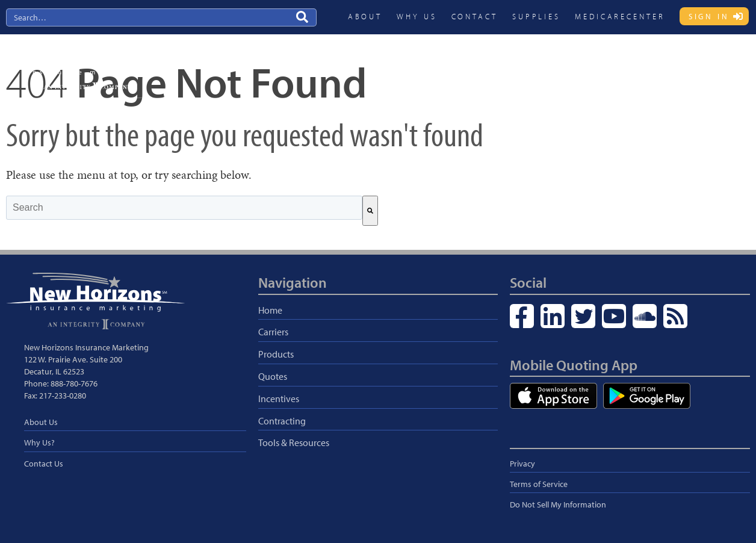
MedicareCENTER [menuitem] (620, 16)
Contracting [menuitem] (637, 64)
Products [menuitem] (478, 64)
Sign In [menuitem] (709, 16)
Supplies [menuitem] (536, 16)
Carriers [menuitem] (429, 64)
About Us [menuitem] (41, 422)
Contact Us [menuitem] (44, 464)
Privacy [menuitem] (522, 464)
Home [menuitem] (270, 310)
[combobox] (184, 208)
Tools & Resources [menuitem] (294, 442)
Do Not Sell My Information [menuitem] (558, 504)
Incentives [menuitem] (577, 64)
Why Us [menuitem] (417, 16)
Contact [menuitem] (475, 16)
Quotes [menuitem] (526, 64)
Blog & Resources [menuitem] (709, 64)
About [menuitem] (365, 16)
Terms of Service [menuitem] (539, 484)
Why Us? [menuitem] (39, 442)
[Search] (370, 211)
